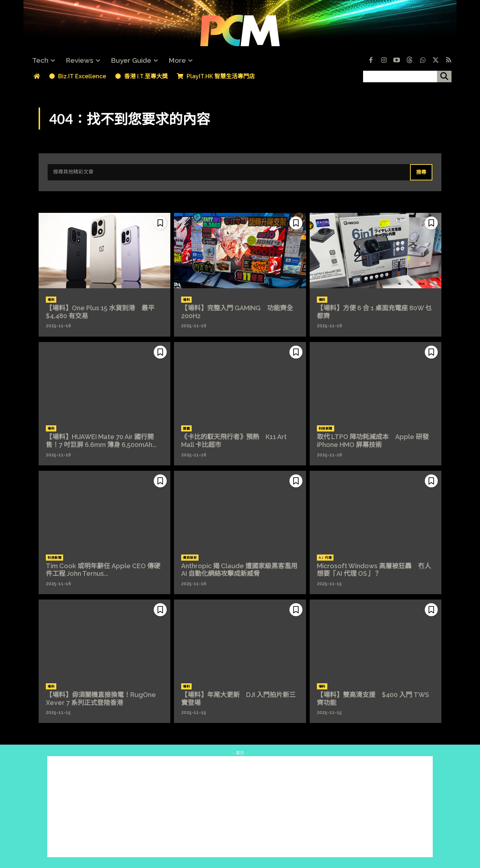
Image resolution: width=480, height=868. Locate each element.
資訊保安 (190, 558)
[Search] (421, 172)
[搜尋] (444, 76)
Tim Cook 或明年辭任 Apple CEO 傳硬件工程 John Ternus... (103, 570)
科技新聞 (326, 429)
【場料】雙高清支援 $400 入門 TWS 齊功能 (373, 699)
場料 (51, 300)
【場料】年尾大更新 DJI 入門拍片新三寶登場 (238, 699)
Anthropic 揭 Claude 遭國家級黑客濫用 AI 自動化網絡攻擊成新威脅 (243, 570)
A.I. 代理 (325, 558)
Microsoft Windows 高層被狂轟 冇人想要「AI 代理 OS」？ (374, 570)
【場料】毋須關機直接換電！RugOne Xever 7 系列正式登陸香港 (101, 699)
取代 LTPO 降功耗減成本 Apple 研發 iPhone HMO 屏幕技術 (373, 441)
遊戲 (186, 429)
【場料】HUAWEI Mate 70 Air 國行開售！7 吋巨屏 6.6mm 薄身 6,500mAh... (101, 441)
